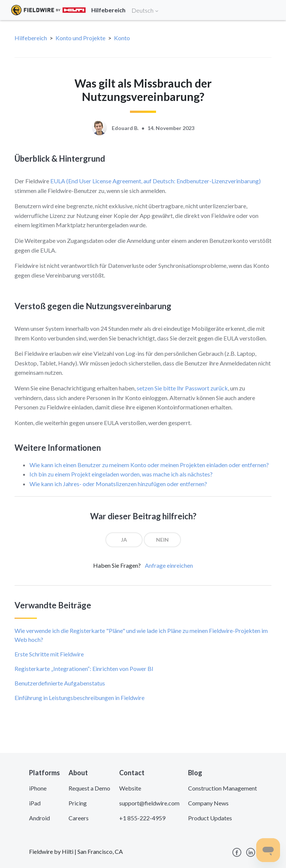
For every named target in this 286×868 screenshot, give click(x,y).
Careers (79, 818)
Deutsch (145, 10)
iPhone (38, 788)
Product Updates (210, 818)
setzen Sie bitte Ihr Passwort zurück (182, 388)
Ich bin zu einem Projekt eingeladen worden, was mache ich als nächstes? (121, 474)
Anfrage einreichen (169, 565)
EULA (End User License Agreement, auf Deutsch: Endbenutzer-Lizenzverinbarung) (155, 181)
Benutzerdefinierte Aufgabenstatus (60, 683)
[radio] (124, 540)
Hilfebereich (31, 38)
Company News (208, 803)
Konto (122, 38)
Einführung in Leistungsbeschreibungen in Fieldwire (80, 698)
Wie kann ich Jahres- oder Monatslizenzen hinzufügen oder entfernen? (118, 484)
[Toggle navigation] (271, 10)
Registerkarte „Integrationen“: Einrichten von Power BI (84, 669)
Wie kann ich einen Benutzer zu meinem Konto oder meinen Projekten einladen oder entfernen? (149, 465)
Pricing (78, 803)
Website (130, 788)
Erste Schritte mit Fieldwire (49, 654)
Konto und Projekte (80, 38)
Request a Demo (89, 788)
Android (39, 818)
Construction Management (223, 788)
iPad (35, 803)
